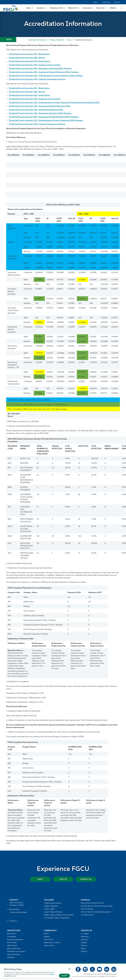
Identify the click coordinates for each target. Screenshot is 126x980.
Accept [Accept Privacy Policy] (64, 976)
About (69, 40)
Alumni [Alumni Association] (46, 934)
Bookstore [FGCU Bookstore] (84, 940)
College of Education (57, 40)
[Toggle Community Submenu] (88, 8)
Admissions (85, 937)
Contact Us (86, 879)
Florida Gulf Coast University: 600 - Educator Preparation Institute (38, 79)
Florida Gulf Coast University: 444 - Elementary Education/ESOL (37, 110)
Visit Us (63, 879)
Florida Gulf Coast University (37, 40)
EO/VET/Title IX (111, 976)
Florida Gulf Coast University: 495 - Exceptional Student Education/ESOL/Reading (44, 72)
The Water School (87, 915)
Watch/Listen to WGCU (52, 943)
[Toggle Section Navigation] (8, 40)
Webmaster (92, 976)
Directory (106, 2)
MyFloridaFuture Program (16, 952)
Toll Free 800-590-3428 (18, 913)
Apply (96, 2)
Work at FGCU (49, 946)
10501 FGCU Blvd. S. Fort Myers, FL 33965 (17, 904)
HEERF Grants (12, 946)
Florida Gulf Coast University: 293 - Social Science (30, 61)
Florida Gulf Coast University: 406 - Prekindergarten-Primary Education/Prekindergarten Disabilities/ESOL (55, 103)
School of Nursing (87, 909)
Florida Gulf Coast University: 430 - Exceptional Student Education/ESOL (40, 106)
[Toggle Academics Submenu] (42, 8)
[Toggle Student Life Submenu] (74, 8)
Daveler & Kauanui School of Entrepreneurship (97, 906)
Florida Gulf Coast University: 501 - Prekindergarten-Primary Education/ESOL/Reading (46, 76)
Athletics (113, 8)
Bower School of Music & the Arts (92, 903)
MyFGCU (117, 2)
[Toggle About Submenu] (30, 8)
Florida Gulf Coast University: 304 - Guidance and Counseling (35, 65)
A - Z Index (85, 934)
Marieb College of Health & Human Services (59, 915)
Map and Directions (14, 949)
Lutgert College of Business (53, 912)
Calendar (84, 943)
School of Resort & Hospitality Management (96, 912)
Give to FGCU (49, 940)
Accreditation (12, 937)
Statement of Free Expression (78, 976)
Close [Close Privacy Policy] (70, 969)
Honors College (49, 909)
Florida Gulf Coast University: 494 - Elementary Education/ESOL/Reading (41, 69)
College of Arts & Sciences (53, 903)
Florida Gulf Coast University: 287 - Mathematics (30, 54)
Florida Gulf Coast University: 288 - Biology (27, 58)
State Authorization (14, 955)
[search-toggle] (122, 8)
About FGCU (12, 934)
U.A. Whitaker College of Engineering (57, 918)
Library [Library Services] (83, 949)
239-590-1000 (14, 910)
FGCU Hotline (12, 943)
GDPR (8, 976)
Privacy (52, 974)
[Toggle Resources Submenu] (102, 8)
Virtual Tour (11, 958)
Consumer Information (15, 940)
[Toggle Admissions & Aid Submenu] (58, 8)
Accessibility (101, 976)
